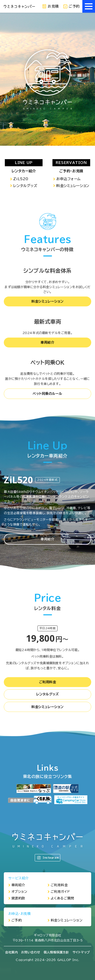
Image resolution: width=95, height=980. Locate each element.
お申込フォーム (69, 179)
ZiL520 (21, 179)
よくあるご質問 (62, 898)
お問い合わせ (31, 952)
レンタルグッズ (25, 186)
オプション (19, 892)
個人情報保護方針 (56, 952)
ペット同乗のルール (48, 394)
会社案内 (11, 952)
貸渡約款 (18, 898)
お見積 (50, 6)
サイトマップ (81, 952)
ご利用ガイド (60, 892)
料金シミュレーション (73, 186)
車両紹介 (47, 342)
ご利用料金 (48, 682)
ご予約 (71, 6)
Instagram (48, 858)
